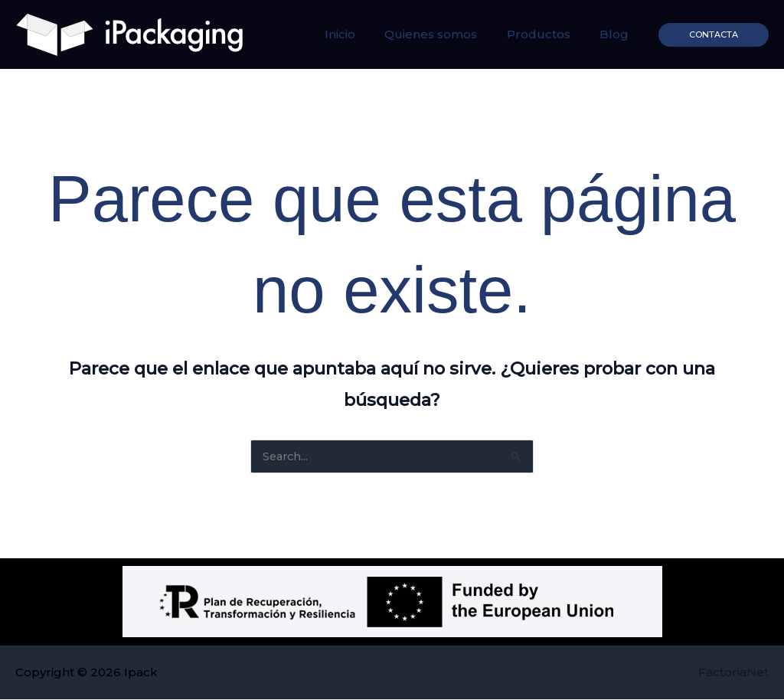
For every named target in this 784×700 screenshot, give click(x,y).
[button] (714, 35)
